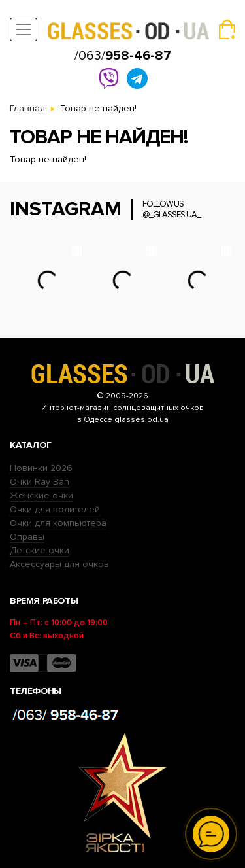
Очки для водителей (55, 509)
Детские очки (40, 550)
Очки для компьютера (58, 523)
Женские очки (41, 495)
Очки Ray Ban (40, 482)
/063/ (123, 56)
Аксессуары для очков (59, 564)
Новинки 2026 (41, 468)
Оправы (27, 537)
